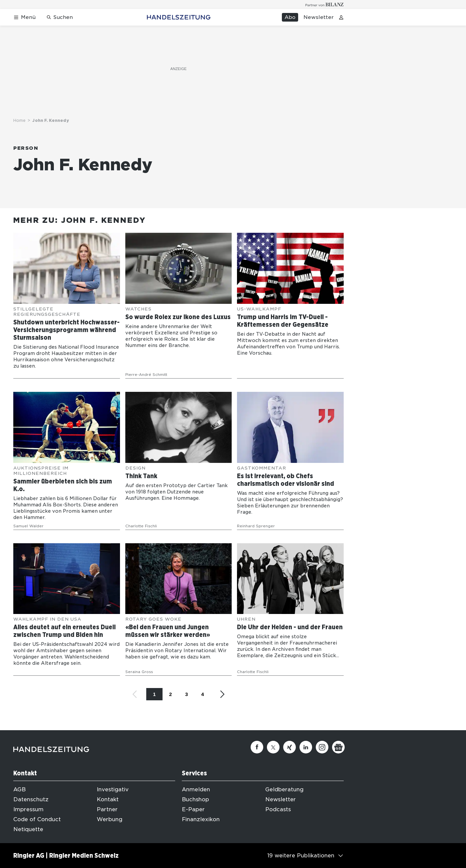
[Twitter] (273, 747)
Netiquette (28, 829)
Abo (290, 17)
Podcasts (278, 809)
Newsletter (319, 17)
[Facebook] (257, 747)
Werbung (110, 819)
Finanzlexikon (201, 819)
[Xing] (290, 747)
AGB (19, 789)
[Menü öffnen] (24, 17)
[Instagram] (322, 747)
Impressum (28, 809)
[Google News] (338, 747)
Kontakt (108, 799)
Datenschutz (31, 799)
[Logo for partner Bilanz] (325, 4)
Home (19, 120)
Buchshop (195, 799)
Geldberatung (284, 789)
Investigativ (113, 789)
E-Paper (193, 809)
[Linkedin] (306, 747)
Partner (107, 809)
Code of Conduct (37, 819)
